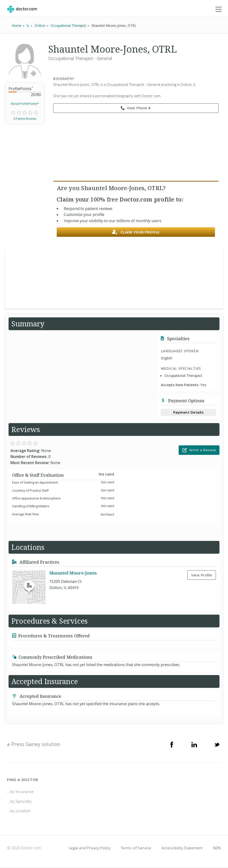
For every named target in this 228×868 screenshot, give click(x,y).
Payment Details (188, 412)
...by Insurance (20, 792)
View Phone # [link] (136, 108)
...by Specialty (19, 801)
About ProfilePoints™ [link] (25, 104)
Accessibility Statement (182, 848)
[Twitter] (217, 745)
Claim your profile (136, 232)
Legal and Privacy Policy (90, 848)
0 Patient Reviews (25, 119)
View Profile (202, 575)
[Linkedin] (194, 745)
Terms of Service (136, 848)
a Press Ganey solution (34, 744)
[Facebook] (172, 745)
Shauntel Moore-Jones (73, 573)
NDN (217, 848)
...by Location (19, 811)
